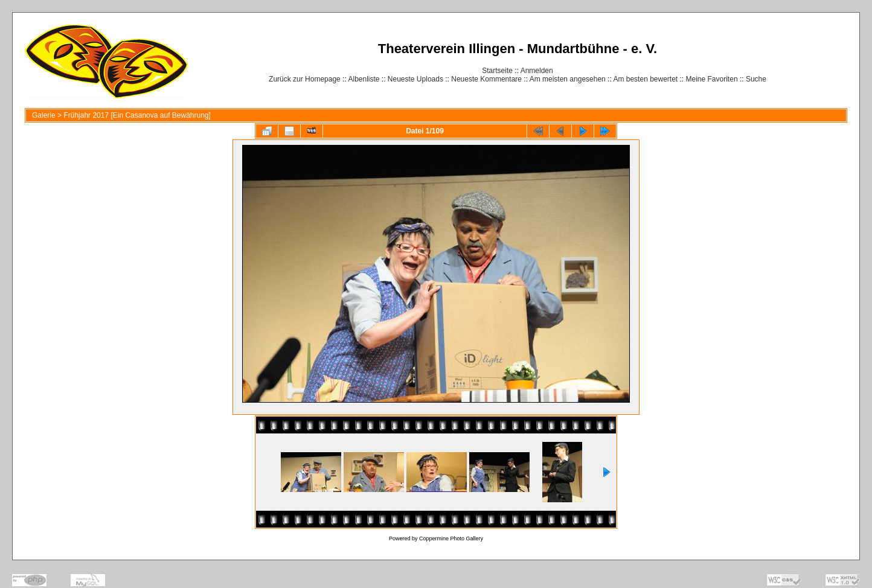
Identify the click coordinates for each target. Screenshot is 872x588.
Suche (756, 79)
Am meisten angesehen (568, 79)
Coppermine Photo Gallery (451, 538)
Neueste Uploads (415, 79)
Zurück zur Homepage (305, 79)
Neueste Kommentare (486, 79)
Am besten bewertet (645, 79)
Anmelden (537, 71)
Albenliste (364, 79)
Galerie (44, 115)
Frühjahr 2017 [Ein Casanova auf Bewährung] (137, 115)
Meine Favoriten (712, 79)
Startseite (497, 71)
